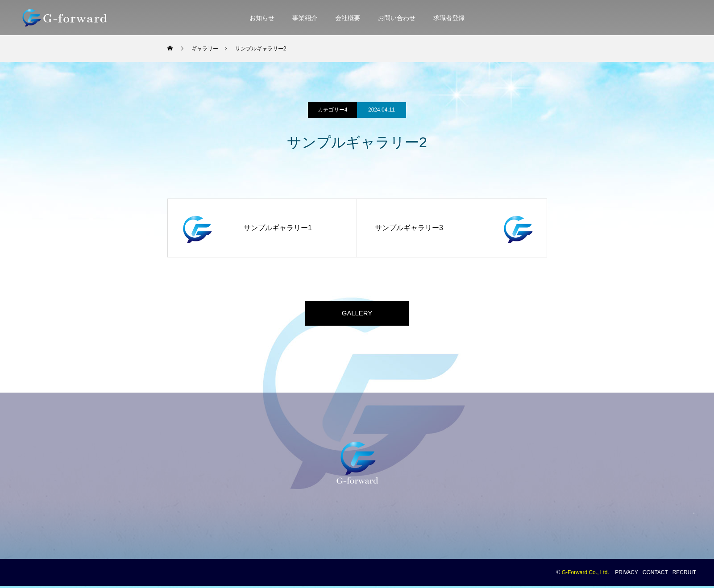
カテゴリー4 (333, 110)
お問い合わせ (397, 18)
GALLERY (357, 314)
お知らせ (262, 18)
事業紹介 (305, 18)
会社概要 (348, 18)
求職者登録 (449, 18)
